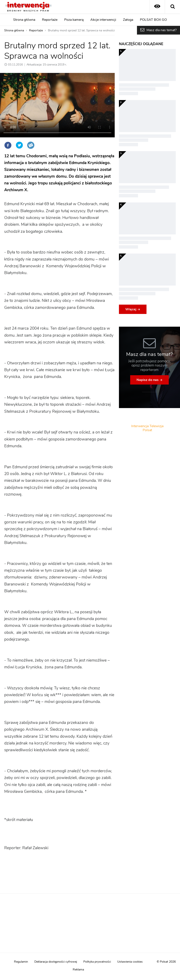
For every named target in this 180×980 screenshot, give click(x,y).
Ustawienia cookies (130, 962)
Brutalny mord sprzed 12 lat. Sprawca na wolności (81, 31)
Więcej (131, 309)
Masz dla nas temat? (162, 30)
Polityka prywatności (97, 962)
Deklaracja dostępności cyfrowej (56, 962)
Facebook (8, 145)
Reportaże (50, 20)
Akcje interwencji (103, 20)
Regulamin (21, 962)
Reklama (78, 970)
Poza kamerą (74, 20)
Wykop (31, 145)
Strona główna (24, 20)
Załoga (128, 20)
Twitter (19, 145)
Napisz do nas (148, 380)
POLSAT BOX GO (153, 20)
